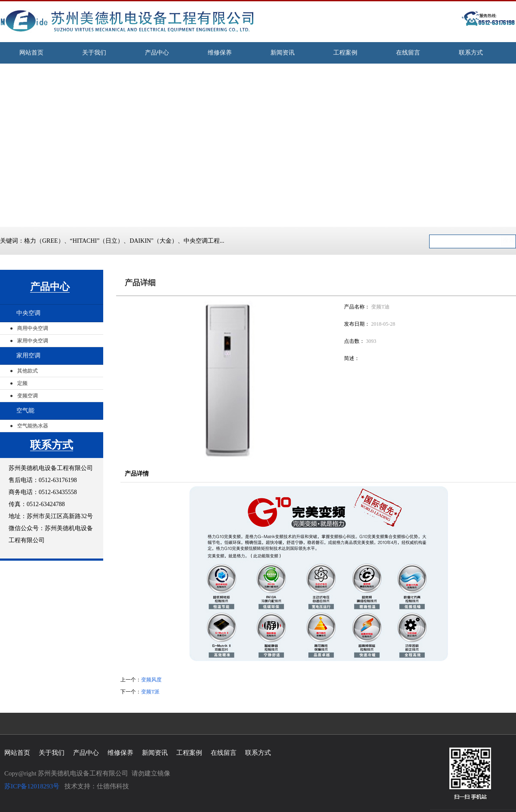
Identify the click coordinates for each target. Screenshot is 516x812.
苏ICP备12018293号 (32, 786)
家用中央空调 (33, 341)
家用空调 (28, 356)
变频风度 (151, 680)
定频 (22, 383)
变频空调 (28, 396)
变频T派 (150, 692)
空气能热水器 (33, 426)
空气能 (25, 411)
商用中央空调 (33, 328)
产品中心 (50, 287)
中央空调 (28, 313)
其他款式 (28, 371)
